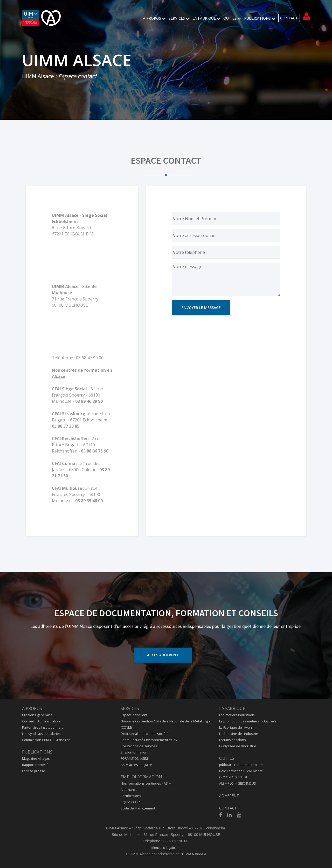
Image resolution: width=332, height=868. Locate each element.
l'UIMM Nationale (193, 854)
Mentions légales (164, 848)
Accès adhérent (163, 655)
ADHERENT (229, 796)
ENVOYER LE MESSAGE (201, 308)
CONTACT (289, 18)
